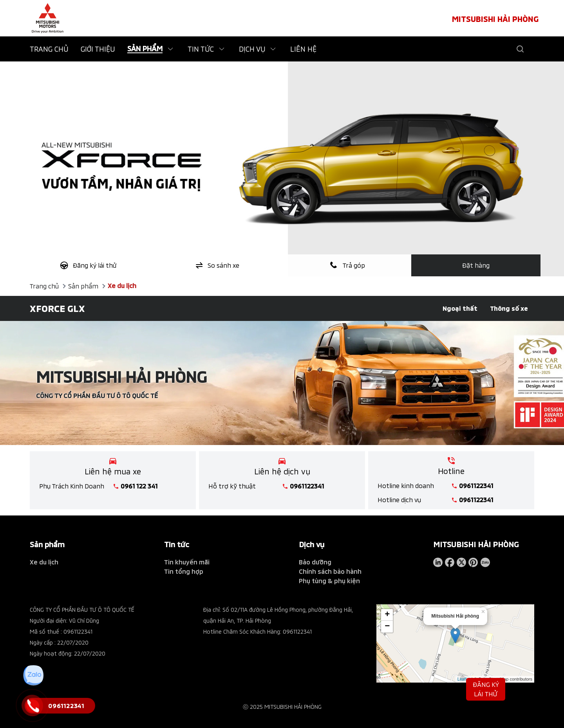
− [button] (387, 626)
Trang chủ (44, 286)
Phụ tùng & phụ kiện (329, 581)
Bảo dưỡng (315, 562)
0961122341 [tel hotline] (307, 486)
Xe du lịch (122, 286)
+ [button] (387, 614)
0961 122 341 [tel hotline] (139, 486)
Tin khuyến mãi (187, 562)
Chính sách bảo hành (330, 571)
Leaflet (464, 678)
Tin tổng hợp (184, 571)
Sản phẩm (83, 286)
